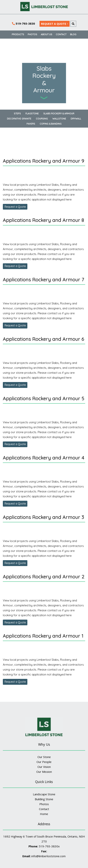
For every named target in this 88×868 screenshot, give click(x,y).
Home (44, 814)
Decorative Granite (19, 119)
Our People (44, 762)
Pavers (31, 124)
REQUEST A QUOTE (54, 24)
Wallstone (59, 119)
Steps (17, 113)
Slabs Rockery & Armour (59, 113)
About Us (47, 34)
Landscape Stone (44, 794)
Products (18, 34)
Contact (61, 34)
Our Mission (44, 772)
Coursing (42, 119)
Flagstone (32, 113)
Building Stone (44, 799)
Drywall (76, 119)
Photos (33, 34)
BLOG (73, 34)
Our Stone (44, 757)
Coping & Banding (51, 124)
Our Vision (44, 767)
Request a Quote (15, 207)
